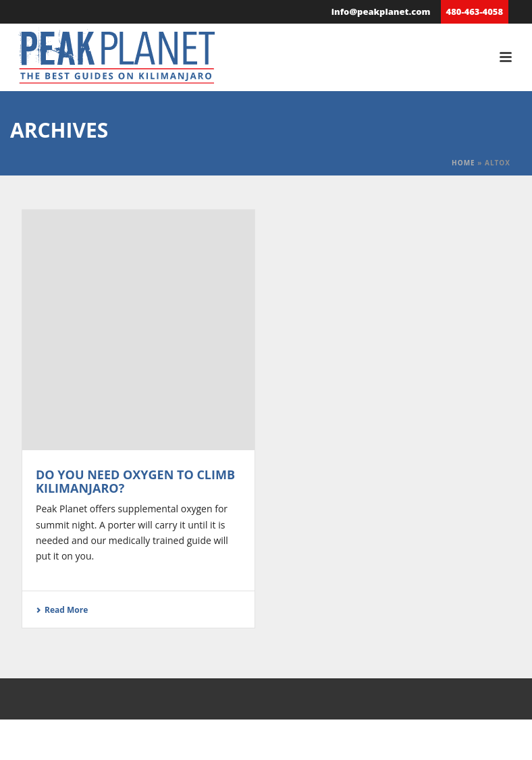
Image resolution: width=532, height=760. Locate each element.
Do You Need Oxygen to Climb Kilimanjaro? (135, 481)
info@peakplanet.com (381, 11)
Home (463, 163)
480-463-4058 (475, 11)
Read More (62, 610)
